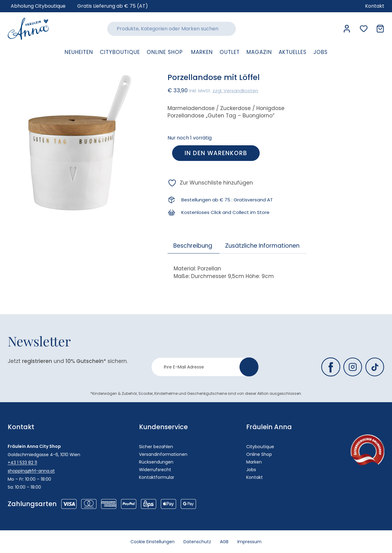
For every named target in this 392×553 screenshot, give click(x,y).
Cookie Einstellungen (152, 542)
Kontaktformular (157, 477)
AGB (224, 542)
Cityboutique (260, 447)
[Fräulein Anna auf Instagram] (353, 367)
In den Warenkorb (216, 153)
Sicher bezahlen (156, 447)
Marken (254, 462)
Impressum (250, 542)
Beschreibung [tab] (193, 246)
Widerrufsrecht (155, 470)
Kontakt (254, 477)
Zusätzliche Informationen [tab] (262, 246)
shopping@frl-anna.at (31, 471)
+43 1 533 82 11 (22, 463)
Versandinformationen (163, 454)
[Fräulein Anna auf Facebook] (331, 367)
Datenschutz (197, 542)
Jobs (251, 470)
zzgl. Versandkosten (235, 91)
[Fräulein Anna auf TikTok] (375, 367)
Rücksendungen (156, 462)
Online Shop (259, 454)
